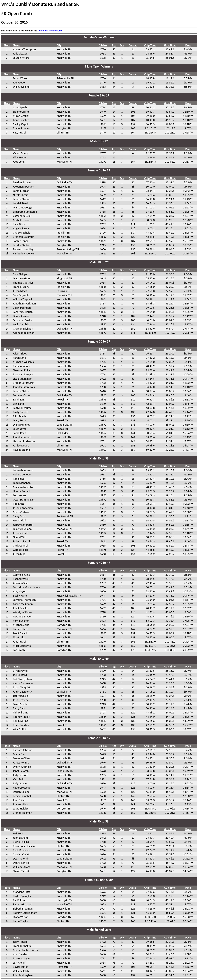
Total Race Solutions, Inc (50, 31)
